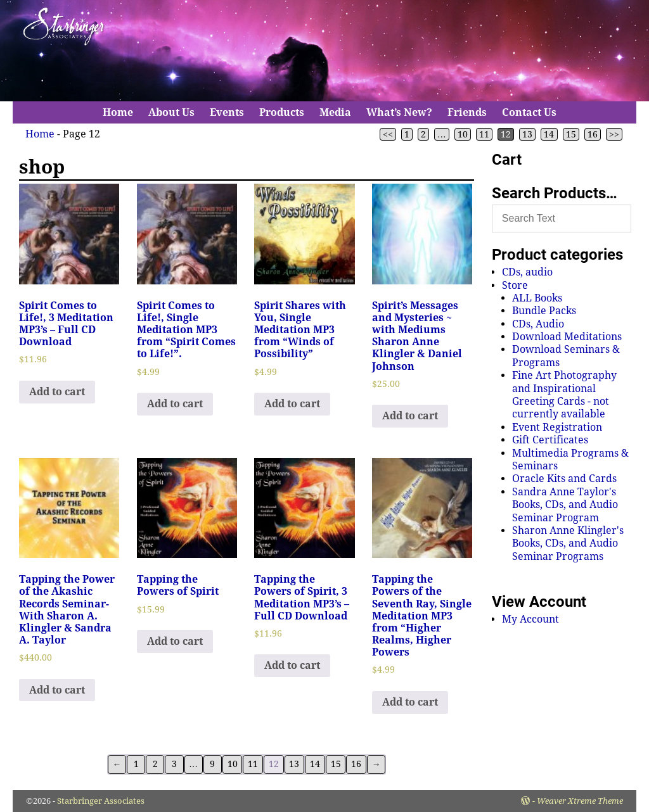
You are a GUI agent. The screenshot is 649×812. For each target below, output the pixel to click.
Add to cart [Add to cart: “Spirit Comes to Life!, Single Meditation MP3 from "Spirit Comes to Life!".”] (175, 404)
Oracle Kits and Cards (564, 479)
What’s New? (399, 112)
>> (614, 134)
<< (388, 134)
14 (549, 134)
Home (118, 112)
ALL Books (537, 298)
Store (515, 285)
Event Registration (557, 427)
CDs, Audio (538, 324)
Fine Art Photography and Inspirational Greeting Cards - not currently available (564, 395)
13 (527, 134)
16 (593, 134)
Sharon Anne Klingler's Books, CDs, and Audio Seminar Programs (568, 543)
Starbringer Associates (101, 801)
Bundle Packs (544, 311)
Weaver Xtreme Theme (580, 801)
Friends (467, 112)
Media (335, 112)
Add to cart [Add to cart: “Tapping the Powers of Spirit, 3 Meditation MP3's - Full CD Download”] (292, 665)
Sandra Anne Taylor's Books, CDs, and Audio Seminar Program (565, 505)
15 (571, 134)
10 (463, 134)
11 (484, 134)
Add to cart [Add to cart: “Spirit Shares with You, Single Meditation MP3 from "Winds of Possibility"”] (292, 404)
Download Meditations (567, 337)
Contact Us (529, 112)
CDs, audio (527, 272)
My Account (530, 619)
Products (282, 112)
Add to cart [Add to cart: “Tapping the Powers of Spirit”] (175, 641)
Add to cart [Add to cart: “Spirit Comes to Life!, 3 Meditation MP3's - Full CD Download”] (57, 392)
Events (227, 112)
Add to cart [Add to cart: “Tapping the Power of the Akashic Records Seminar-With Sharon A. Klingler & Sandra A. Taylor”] (57, 690)
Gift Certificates (550, 440)
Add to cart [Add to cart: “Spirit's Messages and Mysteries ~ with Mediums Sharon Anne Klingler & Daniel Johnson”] (410, 416)
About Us (171, 112)
